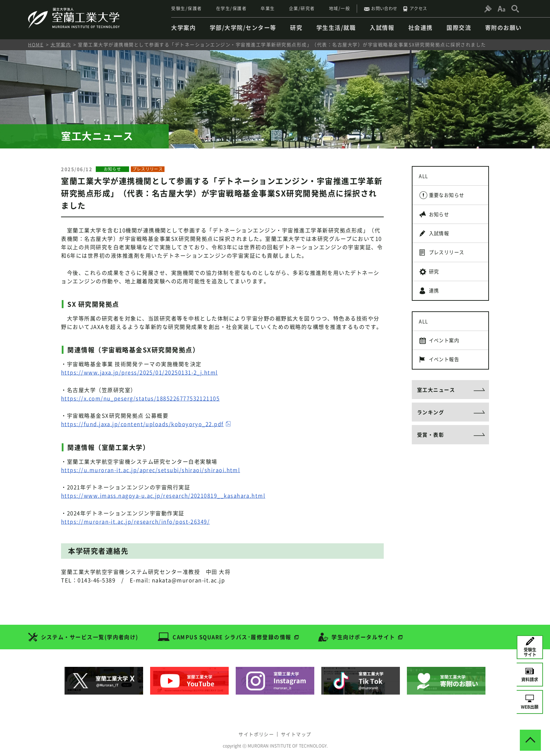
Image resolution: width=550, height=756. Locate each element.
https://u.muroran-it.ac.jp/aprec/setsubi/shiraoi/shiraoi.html (151, 469)
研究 (435, 281)
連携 (435, 302)
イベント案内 (446, 355)
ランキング (431, 432)
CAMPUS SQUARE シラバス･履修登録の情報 (233, 635)
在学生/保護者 (232, 8)
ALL (425, 177)
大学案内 (61, 44)
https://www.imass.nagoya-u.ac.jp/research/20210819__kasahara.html (164, 495)
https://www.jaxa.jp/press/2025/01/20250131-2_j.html (140, 372)
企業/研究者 (302, 8)
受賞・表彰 (431, 456)
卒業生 (268, 8)
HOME (36, 44)
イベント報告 (446, 376)
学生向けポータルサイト (365, 635)
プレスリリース (449, 260)
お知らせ (441, 219)
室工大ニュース (436, 408)
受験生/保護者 (187, 8)
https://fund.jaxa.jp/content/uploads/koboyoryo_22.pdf (143, 424)
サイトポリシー (255, 731)
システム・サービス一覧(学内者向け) (90, 635)
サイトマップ (298, 731)
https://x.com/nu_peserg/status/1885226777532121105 (141, 398)
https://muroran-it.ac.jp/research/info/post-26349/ (136, 520)
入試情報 (441, 239)
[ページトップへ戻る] (530, 736)
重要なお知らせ (449, 198)
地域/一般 (340, 8)
